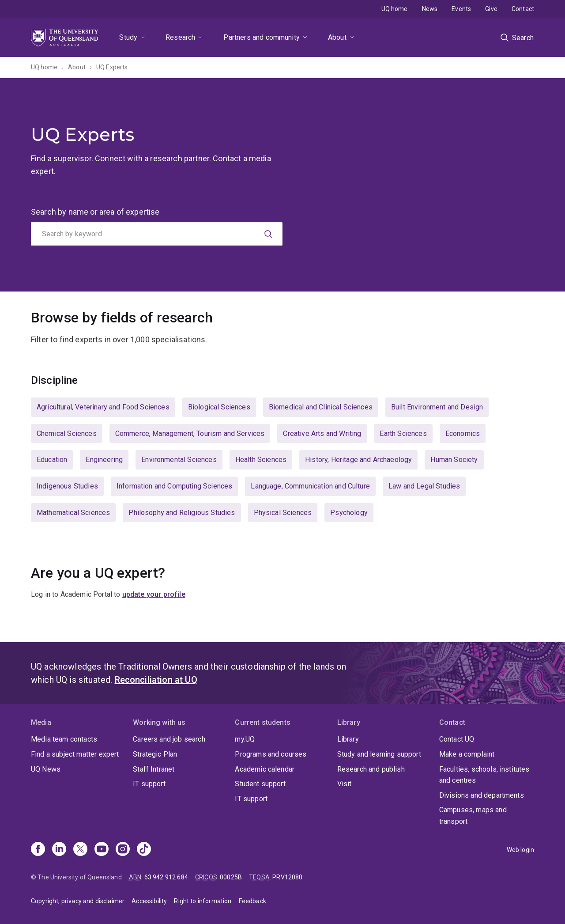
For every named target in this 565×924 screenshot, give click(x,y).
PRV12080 (287, 877)
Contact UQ (457, 739)
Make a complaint (467, 754)
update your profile (154, 594)
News (430, 9)
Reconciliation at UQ (156, 680)
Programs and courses (271, 754)
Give (491, 9)
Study (128, 37)
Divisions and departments (482, 795)
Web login (520, 850)
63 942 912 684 (166, 877)
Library (348, 739)
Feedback (252, 901)
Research (180, 37)
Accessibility (149, 901)
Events (461, 9)
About (337, 37)
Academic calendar (265, 769)
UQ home (395, 9)
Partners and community (262, 37)
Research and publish (371, 769)
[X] (80, 850)
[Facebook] (38, 850)
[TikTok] (144, 850)
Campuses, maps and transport (473, 816)
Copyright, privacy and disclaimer (78, 901)
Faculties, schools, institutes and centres (484, 775)
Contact (523, 9)
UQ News (46, 769)
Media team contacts (64, 739)
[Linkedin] (59, 850)
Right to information (203, 901)
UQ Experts (112, 67)
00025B (231, 877)
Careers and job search (169, 739)
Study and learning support (379, 754)
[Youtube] (102, 850)
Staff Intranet (154, 769)
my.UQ (245, 739)
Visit (345, 784)
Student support (260, 784)
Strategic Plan (155, 754)
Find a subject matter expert (75, 754)
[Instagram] (123, 850)
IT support (149, 784)
